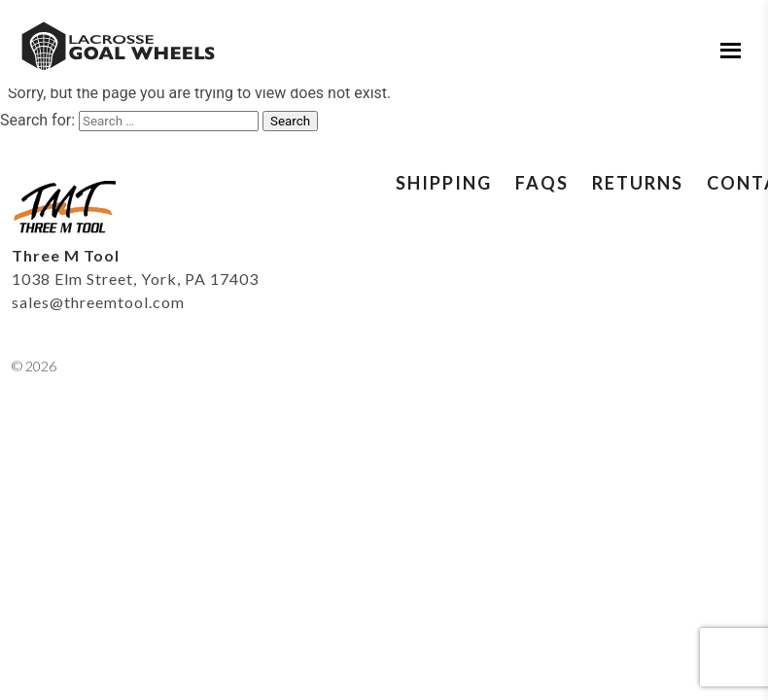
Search (290, 121)
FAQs (542, 183)
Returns (638, 183)
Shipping (444, 183)
